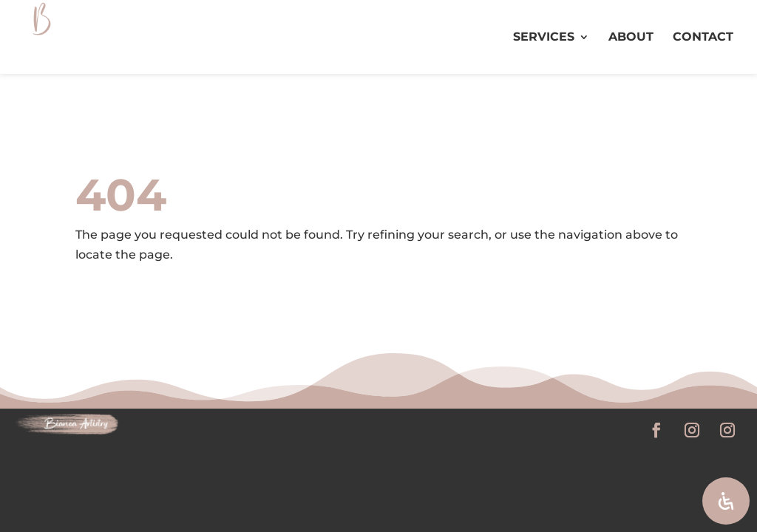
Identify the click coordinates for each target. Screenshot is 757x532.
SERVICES (544, 38)
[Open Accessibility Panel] (726, 501)
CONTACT (703, 38)
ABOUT (631, 38)
